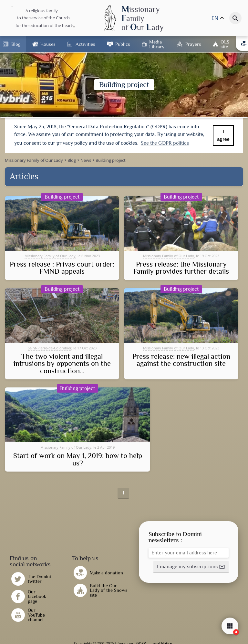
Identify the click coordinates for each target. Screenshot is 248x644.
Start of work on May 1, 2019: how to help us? (78, 459)
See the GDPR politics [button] (165, 143)
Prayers (193, 44)
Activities (85, 44)
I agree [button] (223, 135)
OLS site (225, 44)
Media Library (157, 44)
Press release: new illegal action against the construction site (181, 360)
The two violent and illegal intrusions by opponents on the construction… (62, 364)
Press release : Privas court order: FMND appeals (62, 268)
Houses (48, 44)
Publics (123, 44)
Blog (16, 44)
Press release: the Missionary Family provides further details (181, 268)
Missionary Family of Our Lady (50, 256)
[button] (191, 567)
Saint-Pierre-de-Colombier (50, 348)
